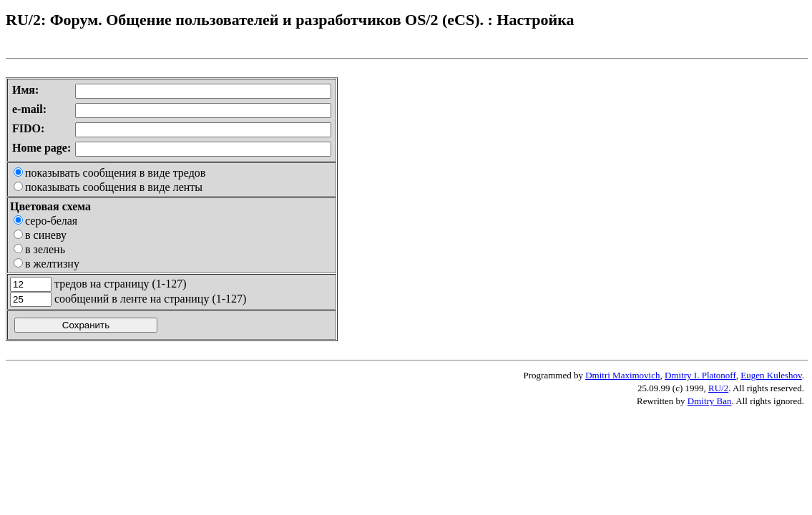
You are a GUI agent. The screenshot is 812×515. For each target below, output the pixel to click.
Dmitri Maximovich (622, 375)
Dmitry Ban (710, 401)
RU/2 (718, 388)
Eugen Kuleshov (771, 375)
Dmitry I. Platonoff (700, 375)
